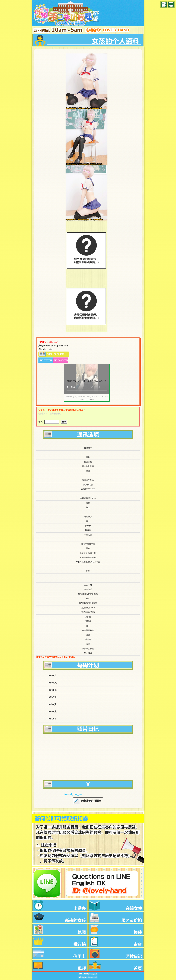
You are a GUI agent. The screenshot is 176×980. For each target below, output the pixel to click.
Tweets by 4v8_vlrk (73, 794)
